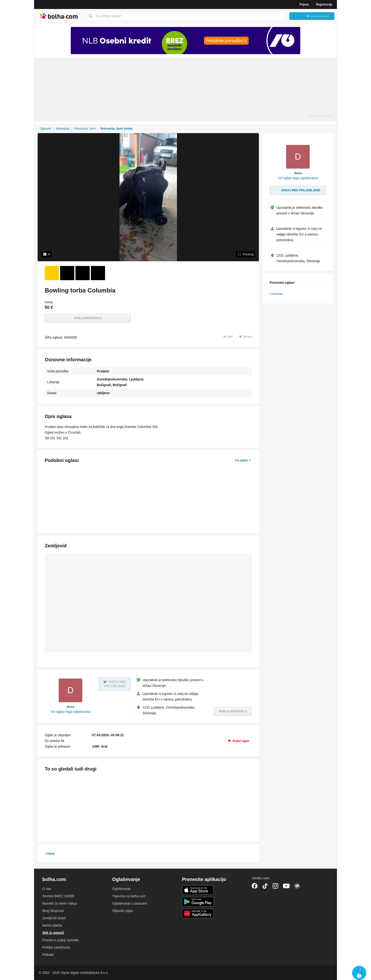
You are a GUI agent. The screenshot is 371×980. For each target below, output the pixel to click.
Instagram (275, 886)
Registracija (324, 4)
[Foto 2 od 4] (67, 273)
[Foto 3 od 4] (83, 273)
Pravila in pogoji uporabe (61, 940)
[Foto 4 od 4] (98, 273)
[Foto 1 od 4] (52, 273)
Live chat (359, 973)
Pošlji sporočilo (88, 318)
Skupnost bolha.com (297, 886)
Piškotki (48, 955)
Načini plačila (52, 925)
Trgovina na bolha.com (129, 896)
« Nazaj (50, 854)
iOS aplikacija (198, 890)
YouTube (286, 886)
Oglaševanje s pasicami (130, 903)
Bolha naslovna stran (59, 16)
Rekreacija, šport (85, 129)
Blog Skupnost (53, 911)
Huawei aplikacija (198, 914)
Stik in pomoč (53, 933)
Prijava (304, 4)
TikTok (265, 886)
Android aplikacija (198, 902)
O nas (47, 889)
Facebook (255, 886)
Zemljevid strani (54, 918)
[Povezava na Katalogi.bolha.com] (185, 41)
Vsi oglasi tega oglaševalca (70, 712)
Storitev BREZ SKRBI (58, 896)
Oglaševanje (121, 889)
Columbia (276, 294)
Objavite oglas (123, 911)
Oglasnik (46, 129)
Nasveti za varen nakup (60, 903)
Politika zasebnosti (56, 947)
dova (71, 707)
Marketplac (63, 129)
